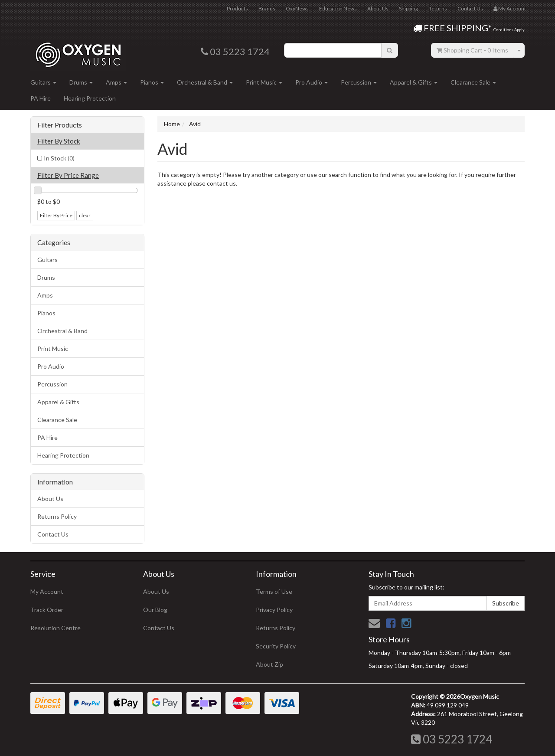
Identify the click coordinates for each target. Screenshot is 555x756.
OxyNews (297, 8)
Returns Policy (57, 516)
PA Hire (41, 98)
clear (85, 215)
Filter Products (60, 125)
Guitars (43, 82)
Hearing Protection (90, 98)
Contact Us (470, 8)
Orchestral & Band (205, 82)
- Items (472, 50)
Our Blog (155, 610)
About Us (378, 8)
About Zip (269, 664)
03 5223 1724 (452, 739)
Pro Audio (312, 82)
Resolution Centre (55, 628)
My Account (47, 591)
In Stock (59, 158)
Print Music (264, 82)
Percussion (359, 82)
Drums (81, 82)
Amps (116, 82)
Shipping (408, 8)
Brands (267, 8)
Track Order (47, 610)
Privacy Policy (274, 610)
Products (237, 8)
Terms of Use (274, 591)
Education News (338, 8)
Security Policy (276, 646)
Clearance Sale (473, 82)
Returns (438, 8)
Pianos (152, 82)
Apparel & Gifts (414, 82)
